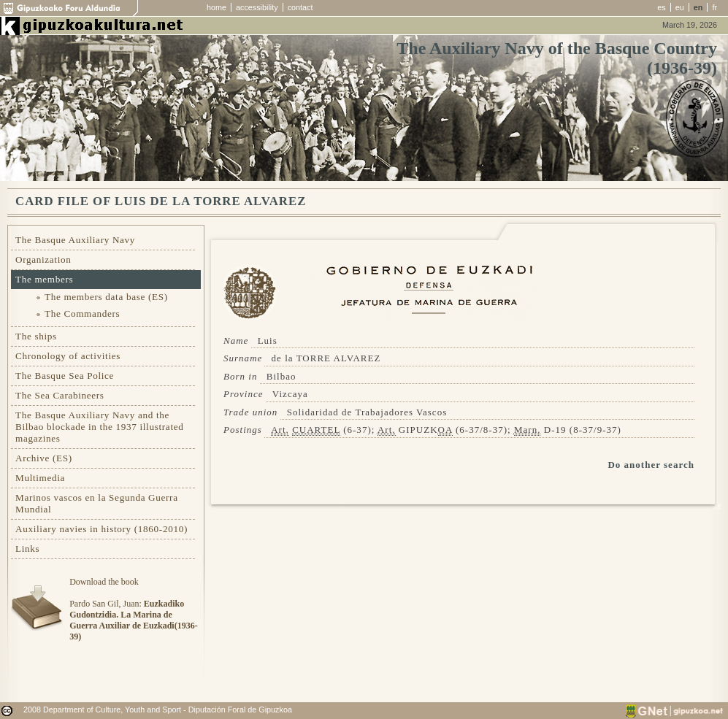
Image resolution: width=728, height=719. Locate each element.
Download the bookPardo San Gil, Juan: (133, 609)
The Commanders (82, 314)
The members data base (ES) (106, 297)
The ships (36, 336)
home (217, 7)
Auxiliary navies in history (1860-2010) (101, 529)
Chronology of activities (68, 356)
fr (714, 7)
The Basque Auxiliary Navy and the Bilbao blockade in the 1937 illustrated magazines (99, 427)
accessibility (257, 7)
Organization (43, 259)
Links (27, 549)
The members (44, 279)
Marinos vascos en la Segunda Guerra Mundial (97, 503)
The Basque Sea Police (65, 376)
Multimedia (40, 478)
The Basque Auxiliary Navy (75, 240)
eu (680, 7)
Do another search (651, 465)
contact (300, 7)
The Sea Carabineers (60, 395)
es (661, 7)
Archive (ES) (44, 458)
